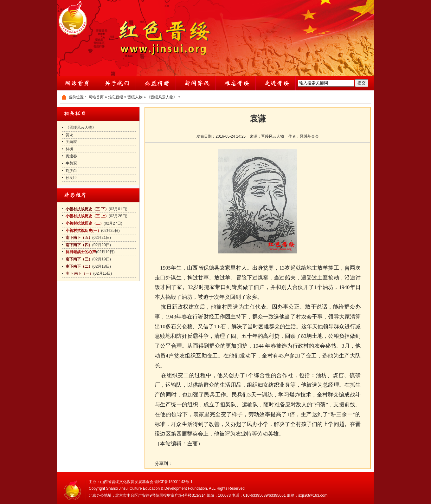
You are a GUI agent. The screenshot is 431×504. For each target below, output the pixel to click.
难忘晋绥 (116, 97)
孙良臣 (71, 178)
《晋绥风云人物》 (162, 97)
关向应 (71, 142)
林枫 (69, 149)
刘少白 (71, 171)
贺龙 (69, 135)
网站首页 (96, 97)
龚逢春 (71, 156)
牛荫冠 (71, 163)
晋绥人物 (135, 97)
